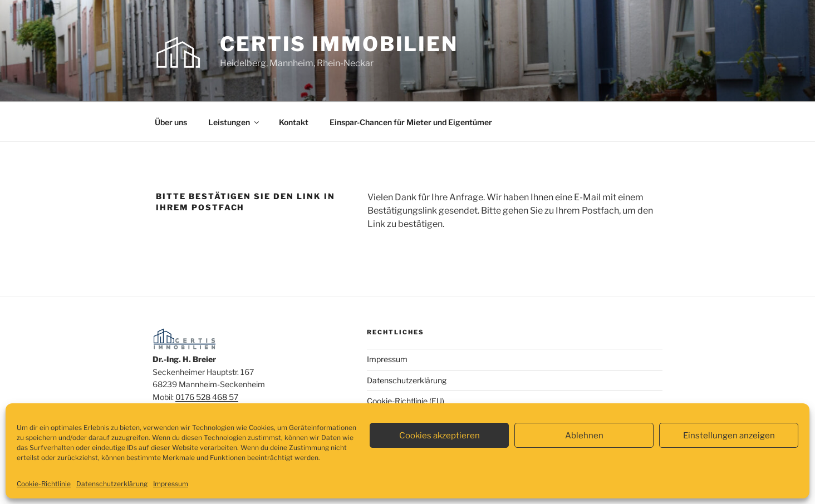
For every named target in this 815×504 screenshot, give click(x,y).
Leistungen (234, 122)
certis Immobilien (339, 44)
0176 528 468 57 (207, 397)
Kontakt (294, 122)
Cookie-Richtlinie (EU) (406, 401)
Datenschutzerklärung (112, 484)
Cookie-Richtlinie (44, 484)
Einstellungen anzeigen (729, 436)
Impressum (171, 484)
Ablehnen (584, 436)
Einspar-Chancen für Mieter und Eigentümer (411, 122)
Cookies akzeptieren (440, 436)
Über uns (171, 122)
